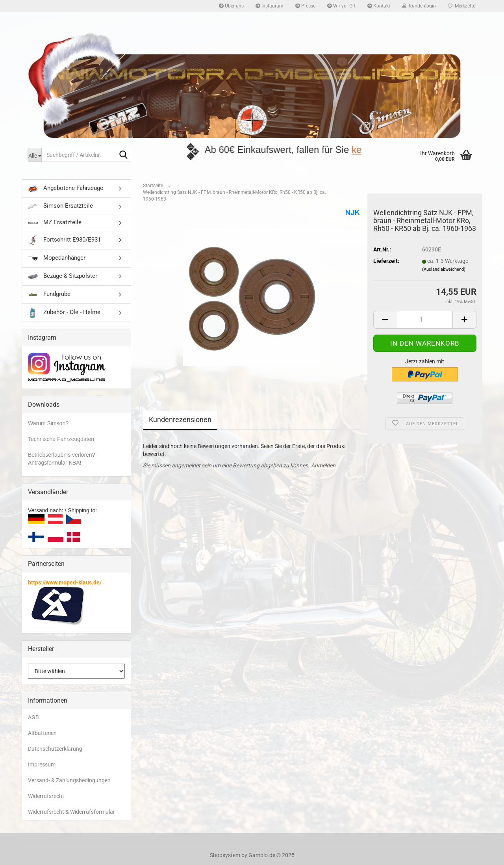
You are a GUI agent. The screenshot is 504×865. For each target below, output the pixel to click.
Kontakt (379, 6)
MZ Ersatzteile (55, 222)
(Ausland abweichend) (444, 269)
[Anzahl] (425, 320)
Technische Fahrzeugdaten (61, 439)
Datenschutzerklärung (55, 749)
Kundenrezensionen (180, 419)
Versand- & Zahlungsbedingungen (69, 780)
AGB (33, 717)
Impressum (42, 765)
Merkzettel (462, 6)
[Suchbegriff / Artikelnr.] (34, 155)
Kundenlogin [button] (419, 6)
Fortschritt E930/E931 (64, 240)
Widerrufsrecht (46, 796)
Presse (305, 6)
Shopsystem (225, 855)
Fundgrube (49, 295)
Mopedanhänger (57, 258)
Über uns (231, 6)
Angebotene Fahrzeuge (66, 189)
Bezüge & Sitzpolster (63, 276)
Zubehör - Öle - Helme (64, 313)
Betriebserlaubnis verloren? (61, 455)
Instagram (270, 6)
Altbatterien (42, 733)
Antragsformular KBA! (55, 463)
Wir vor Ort (341, 6)
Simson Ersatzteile (60, 206)
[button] (385, 320)
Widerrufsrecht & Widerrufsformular (71, 812)
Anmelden (323, 465)
